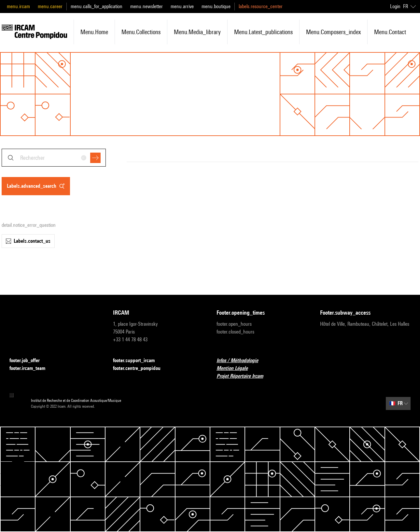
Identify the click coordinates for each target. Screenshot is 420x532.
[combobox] (54, 158)
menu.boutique (216, 6)
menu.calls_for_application (97, 6)
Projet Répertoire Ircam (244, 376)
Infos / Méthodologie (241, 361)
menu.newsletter (147, 6)
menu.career (50, 6)
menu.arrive (182, 6)
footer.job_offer (28, 361)
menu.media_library (197, 32)
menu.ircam (18, 6)
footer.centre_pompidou (141, 368)
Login (395, 6)
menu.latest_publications (263, 32)
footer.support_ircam (138, 361)
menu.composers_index (333, 32)
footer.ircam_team (31, 368)
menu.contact (390, 32)
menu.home (94, 32)
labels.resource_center (261, 6)
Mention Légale (236, 368)
